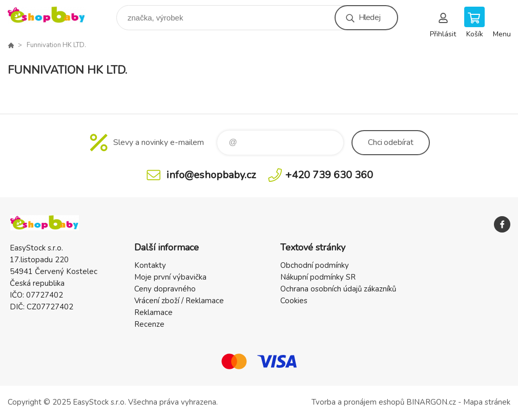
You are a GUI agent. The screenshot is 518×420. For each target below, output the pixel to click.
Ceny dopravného (165, 289)
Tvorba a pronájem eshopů (358, 402)
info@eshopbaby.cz (211, 175)
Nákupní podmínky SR (318, 277)
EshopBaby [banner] (53, 15)
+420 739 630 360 (329, 175)
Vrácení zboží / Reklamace (179, 301)
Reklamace (153, 312)
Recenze (149, 324)
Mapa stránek (487, 402)
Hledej (369, 17)
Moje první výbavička (170, 277)
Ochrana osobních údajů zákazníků (338, 289)
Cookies (294, 301)
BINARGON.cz (431, 402)
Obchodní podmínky (315, 265)
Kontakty (150, 265)
